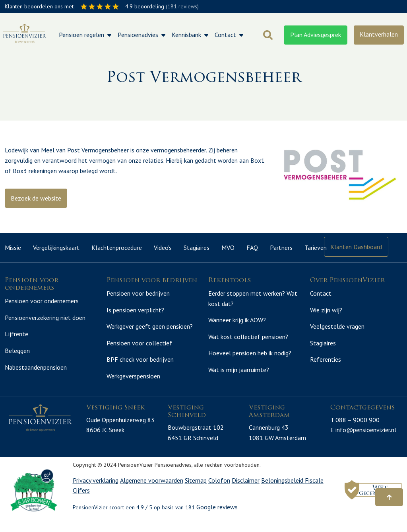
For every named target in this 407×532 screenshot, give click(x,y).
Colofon (219, 489)
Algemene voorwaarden (152, 489)
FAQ (252, 247)
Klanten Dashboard (356, 247)
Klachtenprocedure (117, 247)
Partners (281, 247)
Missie (13, 247)
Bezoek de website (36, 198)
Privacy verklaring (96, 489)
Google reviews (217, 516)
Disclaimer (246, 489)
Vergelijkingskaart (56, 247)
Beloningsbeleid (283, 489)
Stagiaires (197, 247)
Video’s (163, 247)
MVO (228, 247)
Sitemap (196, 489)
